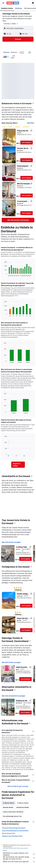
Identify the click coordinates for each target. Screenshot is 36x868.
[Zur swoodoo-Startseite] (13, 3)
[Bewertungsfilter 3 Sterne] (10, 127)
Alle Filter (31, 123)
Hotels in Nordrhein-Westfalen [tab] (13, 812)
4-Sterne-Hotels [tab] (23, 803)
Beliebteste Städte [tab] (23, 807)
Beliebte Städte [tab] (8, 807)
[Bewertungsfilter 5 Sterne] (26, 127)
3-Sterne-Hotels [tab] (8, 803)
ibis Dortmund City (9, 833)
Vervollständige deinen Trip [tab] (12, 816)
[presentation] (33, 103)
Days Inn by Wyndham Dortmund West (15, 831)
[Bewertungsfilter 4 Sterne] (18, 127)
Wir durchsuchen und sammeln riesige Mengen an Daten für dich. (19, 858)
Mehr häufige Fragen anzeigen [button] (18, 786)
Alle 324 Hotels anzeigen (11, 542)
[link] (18, 220)
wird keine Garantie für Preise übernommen (15, 848)
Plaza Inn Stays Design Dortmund (14, 828)
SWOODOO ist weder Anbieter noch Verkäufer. (19, 854)
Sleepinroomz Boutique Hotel (12, 836)
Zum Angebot (27, 142)
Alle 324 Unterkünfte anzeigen (13, 696)
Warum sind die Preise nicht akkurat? (19, 862)
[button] (3, 3)
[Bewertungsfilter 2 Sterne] (4, 127)
